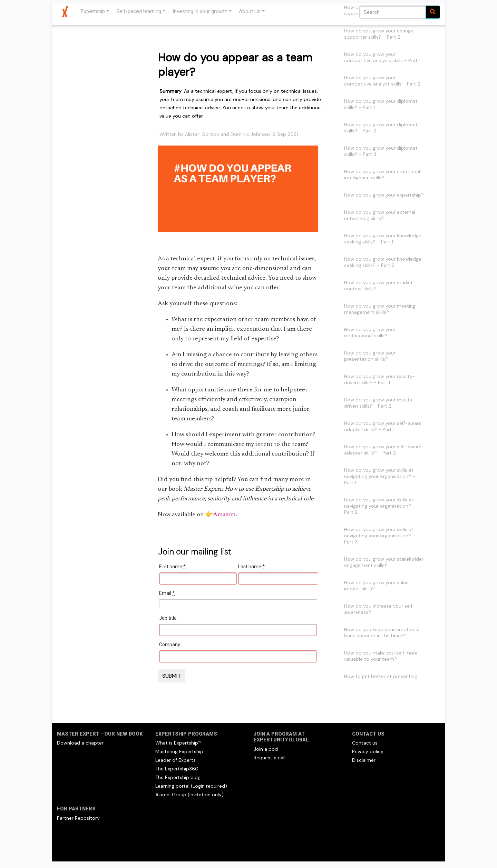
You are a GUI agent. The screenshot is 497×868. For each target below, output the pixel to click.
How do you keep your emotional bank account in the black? (382, 632)
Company (170, 645)
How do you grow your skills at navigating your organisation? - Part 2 (380, 506)
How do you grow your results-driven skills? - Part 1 (379, 379)
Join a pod (266, 749)
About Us (250, 11)
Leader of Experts (176, 760)
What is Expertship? (178, 743)
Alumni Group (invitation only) (189, 795)
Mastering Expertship (179, 751)
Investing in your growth (200, 11)
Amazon (224, 515)
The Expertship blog (178, 777)
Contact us (365, 743)
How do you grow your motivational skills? (370, 332)
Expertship (93, 11)
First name (172, 567)
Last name (251, 567)
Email (167, 593)
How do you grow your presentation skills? (370, 356)
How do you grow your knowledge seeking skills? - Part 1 (383, 239)
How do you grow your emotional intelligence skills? (382, 174)
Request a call (270, 758)
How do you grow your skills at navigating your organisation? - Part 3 (380, 536)
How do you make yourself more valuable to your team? (381, 656)
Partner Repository (78, 818)
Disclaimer (364, 760)
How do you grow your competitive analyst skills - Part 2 (382, 81)
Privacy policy (368, 751)
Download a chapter (80, 743)
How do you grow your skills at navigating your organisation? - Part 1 (380, 476)
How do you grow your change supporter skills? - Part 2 (379, 34)
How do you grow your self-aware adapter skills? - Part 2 (383, 450)
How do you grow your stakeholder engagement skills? (384, 562)
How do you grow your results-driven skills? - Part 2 (379, 403)
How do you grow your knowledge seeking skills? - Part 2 (383, 262)
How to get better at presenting (381, 676)
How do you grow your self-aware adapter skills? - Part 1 (383, 426)
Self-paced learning (139, 11)
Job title (168, 618)
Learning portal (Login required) (191, 786)
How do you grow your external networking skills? (380, 215)
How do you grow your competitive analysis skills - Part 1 (382, 57)
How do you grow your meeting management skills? (380, 309)
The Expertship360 (177, 769)
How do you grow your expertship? (384, 195)
